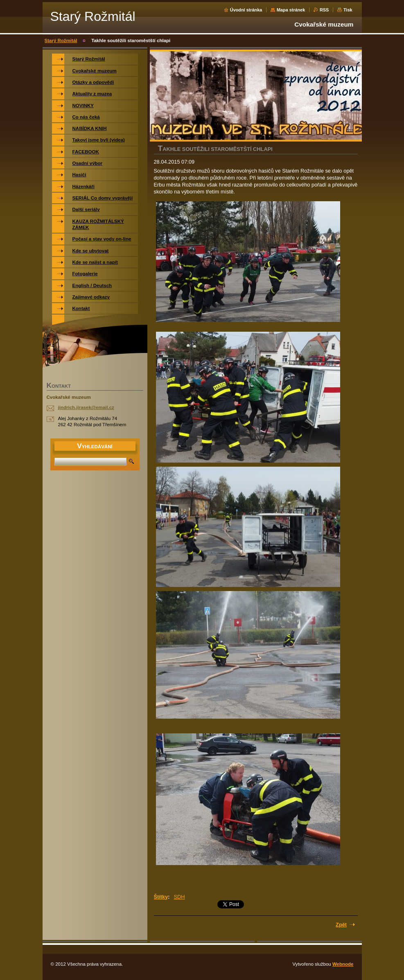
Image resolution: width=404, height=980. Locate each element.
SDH (179, 897)
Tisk (348, 10)
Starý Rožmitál (61, 40)
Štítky (161, 897)
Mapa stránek (291, 10)
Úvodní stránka (246, 10)
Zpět (341, 925)
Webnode (343, 964)
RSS (324, 10)
